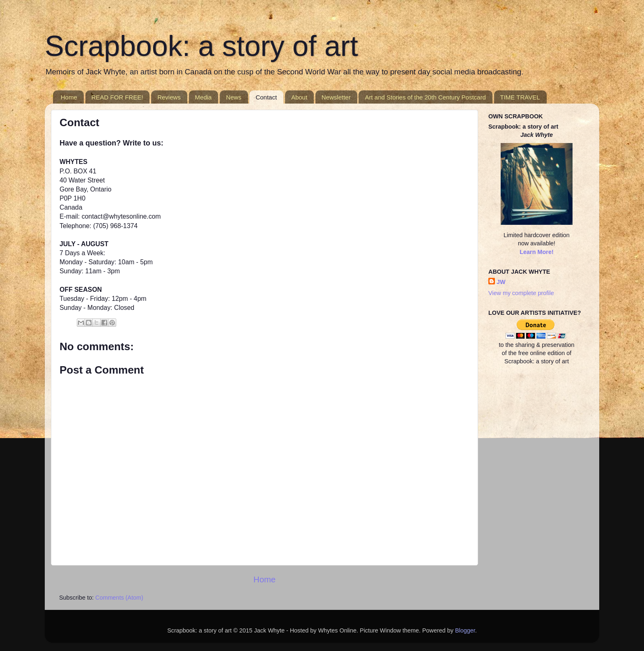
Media (204, 97)
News (234, 97)
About (299, 97)
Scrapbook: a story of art (201, 46)
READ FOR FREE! (117, 97)
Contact (266, 97)
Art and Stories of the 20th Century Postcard (425, 97)
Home (69, 97)
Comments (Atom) (119, 598)
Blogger (465, 630)
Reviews (169, 97)
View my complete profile (521, 293)
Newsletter (336, 97)
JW (501, 282)
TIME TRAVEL (520, 97)
